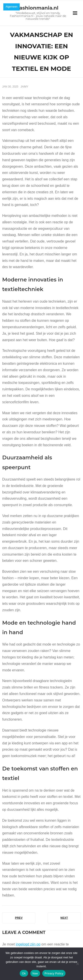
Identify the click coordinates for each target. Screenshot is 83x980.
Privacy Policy (54, 973)
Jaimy (24, 87)
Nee (35, 973)
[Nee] (77, 964)
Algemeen (12, 7)
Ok (24, 973)
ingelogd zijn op (28, 944)
